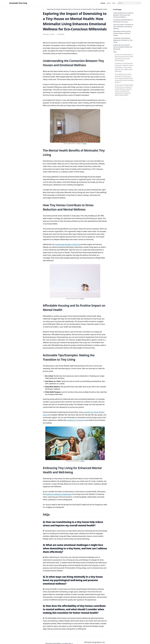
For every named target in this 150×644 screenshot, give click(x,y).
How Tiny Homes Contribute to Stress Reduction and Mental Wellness (123, 27)
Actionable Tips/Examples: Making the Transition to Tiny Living (123, 40)
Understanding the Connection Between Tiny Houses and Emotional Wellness (123, 15)
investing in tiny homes (75, 420)
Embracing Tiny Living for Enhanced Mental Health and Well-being (123, 47)
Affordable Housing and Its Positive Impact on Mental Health (122, 33)
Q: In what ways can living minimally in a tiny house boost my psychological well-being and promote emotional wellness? (124, 78)
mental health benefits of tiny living (68, 244)
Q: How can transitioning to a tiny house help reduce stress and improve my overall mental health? (124, 58)
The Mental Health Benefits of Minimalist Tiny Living (123, 21)
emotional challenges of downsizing (58, 494)
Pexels (85, 143)
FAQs (115, 52)
